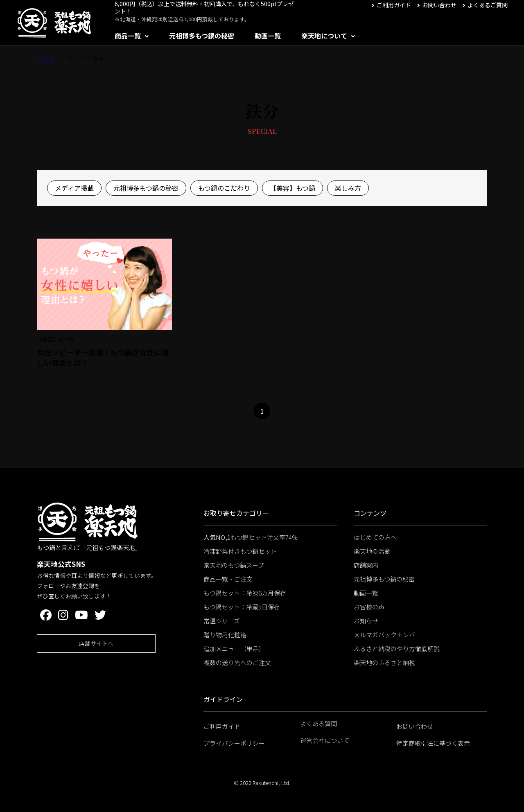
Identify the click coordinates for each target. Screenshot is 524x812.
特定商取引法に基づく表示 (433, 743)
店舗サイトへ (96, 643)
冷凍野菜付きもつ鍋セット (240, 551)
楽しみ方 (348, 188)
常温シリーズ (222, 621)
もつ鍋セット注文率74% (251, 537)
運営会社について (325, 740)
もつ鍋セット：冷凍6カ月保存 (245, 593)
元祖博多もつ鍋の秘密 (202, 36)
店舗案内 (366, 565)
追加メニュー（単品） (234, 648)
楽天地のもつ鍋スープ (234, 565)
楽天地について (324, 36)
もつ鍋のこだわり (224, 188)
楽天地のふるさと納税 (384, 662)
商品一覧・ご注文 (228, 579)
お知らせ (366, 621)
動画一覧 (268, 36)
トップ (45, 58)
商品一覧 (128, 36)
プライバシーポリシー (234, 743)
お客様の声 (369, 607)
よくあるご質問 (488, 5)
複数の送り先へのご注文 (237, 662)
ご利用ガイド (394, 5)
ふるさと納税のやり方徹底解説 (397, 648)
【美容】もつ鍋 (292, 188)
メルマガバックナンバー (387, 635)
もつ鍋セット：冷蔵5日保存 (242, 607)
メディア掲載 (74, 188)
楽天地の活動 (372, 551)
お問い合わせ (439, 5)
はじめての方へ (375, 537)
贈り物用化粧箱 (225, 635)
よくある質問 (318, 723)
